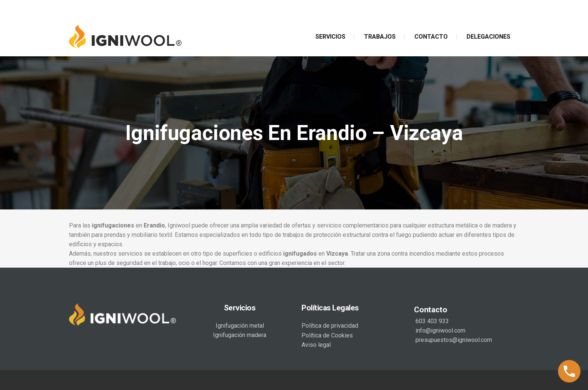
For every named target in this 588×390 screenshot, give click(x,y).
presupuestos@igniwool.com (453, 340)
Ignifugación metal (240, 326)
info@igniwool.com (440, 331)
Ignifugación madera (240, 335)
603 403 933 (431, 321)
